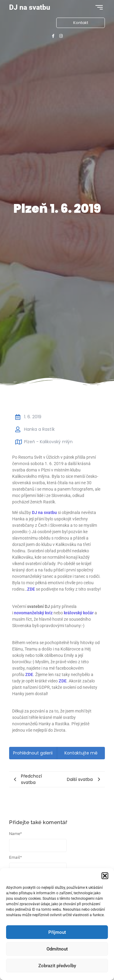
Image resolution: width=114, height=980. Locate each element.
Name (16, 834)
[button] (105, 876)
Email (16, 857)
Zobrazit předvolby (57, 966)
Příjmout (57, 932)
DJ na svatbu (30, 7)
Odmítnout (57, 949)
